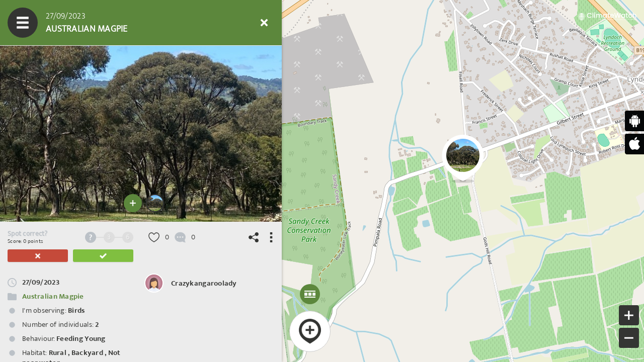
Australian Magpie (53, 296)
